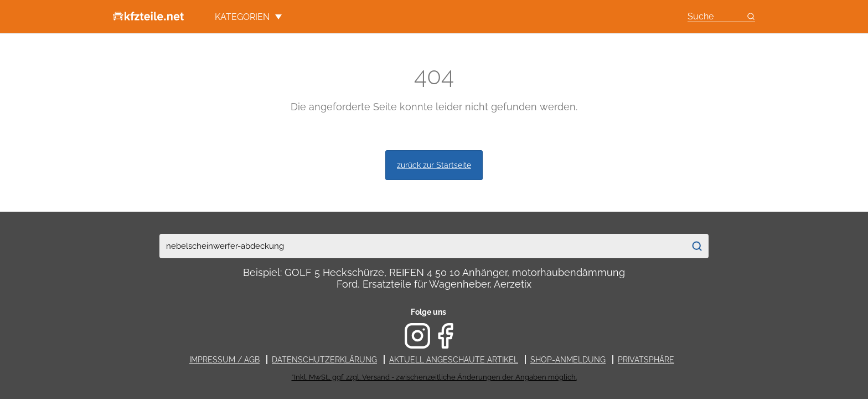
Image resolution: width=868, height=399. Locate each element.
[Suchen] (697, 246)
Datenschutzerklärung (324, 360)
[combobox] (422, 246)
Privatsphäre (646, 360)
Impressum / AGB (224, 360)
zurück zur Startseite (434, 165)
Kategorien (248, 17)
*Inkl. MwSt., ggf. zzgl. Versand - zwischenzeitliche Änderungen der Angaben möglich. (434, 377)
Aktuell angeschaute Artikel (454, 360)
